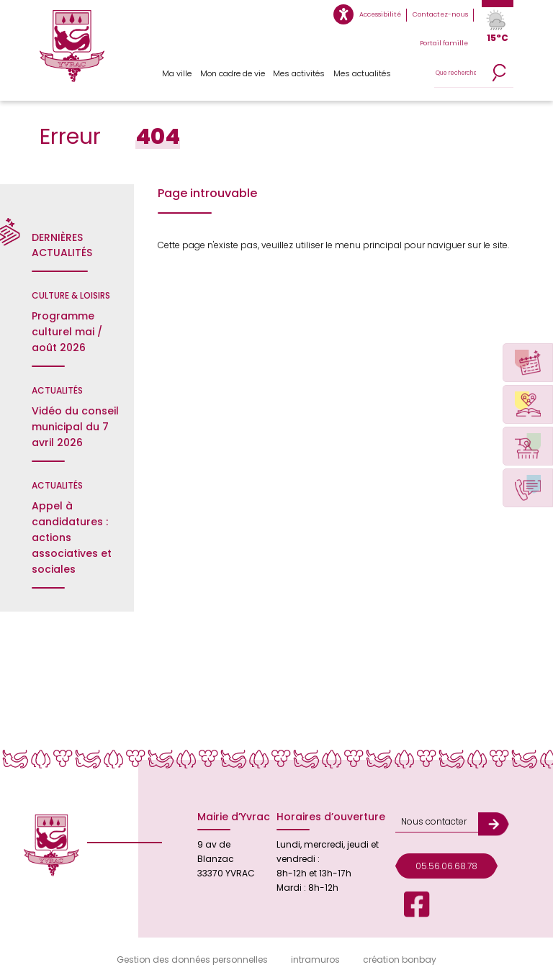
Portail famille (444, 43)
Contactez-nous (440, 14)
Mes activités (299, 73)
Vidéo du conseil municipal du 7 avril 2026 (75, 427)
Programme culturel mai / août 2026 (67, 332)
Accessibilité (380, 14)
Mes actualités (362, 73)
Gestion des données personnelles (192, 959)
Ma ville (177, 73)
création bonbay (400, 959)
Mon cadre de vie (233, 73)
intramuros (315, 959)
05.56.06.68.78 (446, 866)
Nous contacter (434, 821)
